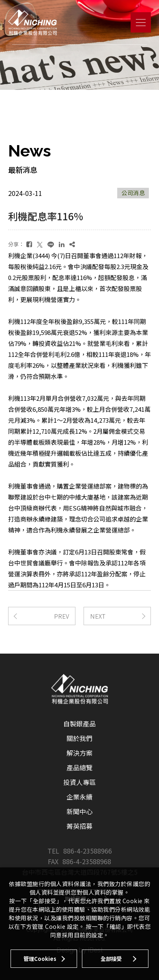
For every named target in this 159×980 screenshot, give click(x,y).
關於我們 (79, 738)
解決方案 (79, 753)
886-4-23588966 (88, 851)
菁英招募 (79, 826)
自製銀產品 (79, 724)
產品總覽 (79, 767)
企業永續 (79, 797)
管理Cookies (40, 959)
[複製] (72, 244)
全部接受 (111, 959)
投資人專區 (79, 782)
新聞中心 (79, 811)
